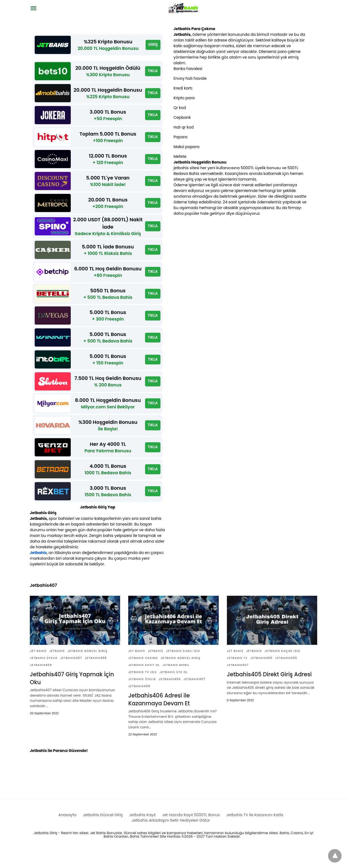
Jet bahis (38, 667)
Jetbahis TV (237, 675)
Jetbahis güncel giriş (87, 667)
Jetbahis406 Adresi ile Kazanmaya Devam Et (158, 716)
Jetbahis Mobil (176, 682)
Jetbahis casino (143, 675)
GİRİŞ (153, 45)
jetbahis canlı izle (183, 667)
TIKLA (153, 72)
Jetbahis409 (41, 682)
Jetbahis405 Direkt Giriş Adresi (269, 691)
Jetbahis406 (170, 696)
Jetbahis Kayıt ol (144, 682)
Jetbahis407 (71, 675)
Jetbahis (38, 569)
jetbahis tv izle (142, 689)
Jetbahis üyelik (44, 675)
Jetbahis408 (96, 675)
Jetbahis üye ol (174, 689)
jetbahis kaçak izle (282, 667)
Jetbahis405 (261, 675)
